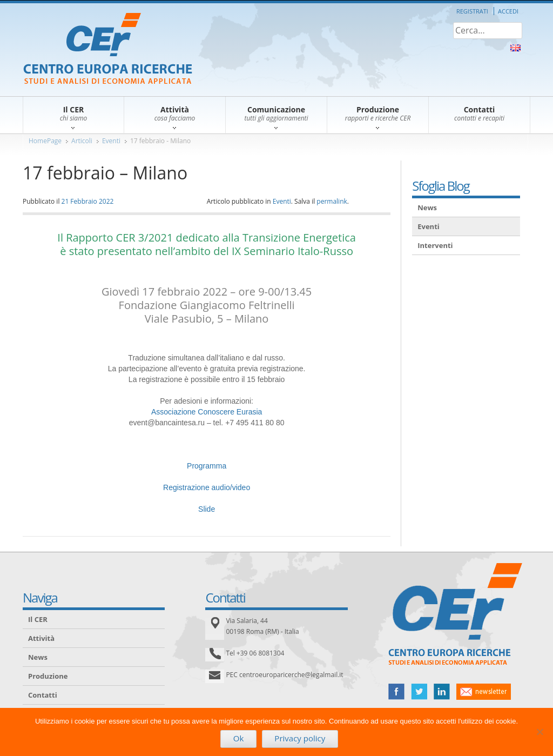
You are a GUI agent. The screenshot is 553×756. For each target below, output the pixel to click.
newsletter (484, 692)
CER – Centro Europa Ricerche (108, 49)
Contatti (43, 695)
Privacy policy (300, 738)
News (427, 208)
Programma (207, 466)
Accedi (508, 11)
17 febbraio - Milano (160, 141)
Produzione (48, 676)
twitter (419, 692)
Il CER (38, 619)
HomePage (45, 141)
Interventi (435, 245)
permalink (332, 201)
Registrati (472, 11)
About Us (515, 48)
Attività (41, 638)
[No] (539, 732)
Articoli (82, 141)
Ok (239, 738)
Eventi (111, 141)
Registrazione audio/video (207, 487)
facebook (396, 692)
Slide (207, 509)
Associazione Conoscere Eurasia (207, 412)
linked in (442, 692)
